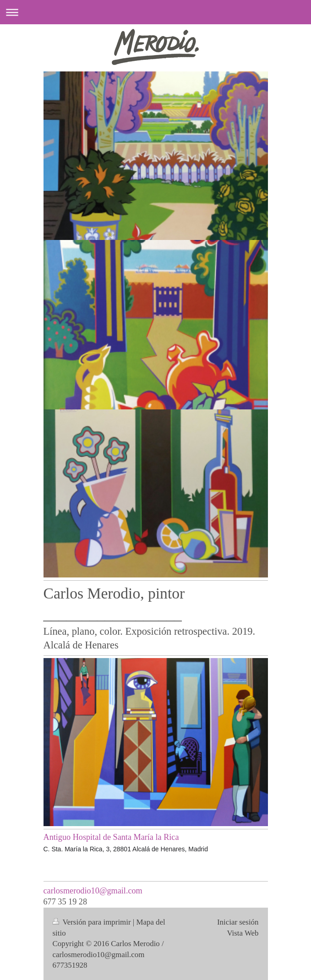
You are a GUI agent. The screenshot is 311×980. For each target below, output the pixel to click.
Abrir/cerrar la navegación (155, 12)
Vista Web (243, 933)
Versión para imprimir (93, 922)
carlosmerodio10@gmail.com (93, 891)
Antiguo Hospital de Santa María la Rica (111, 837)
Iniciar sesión (238, 922)
